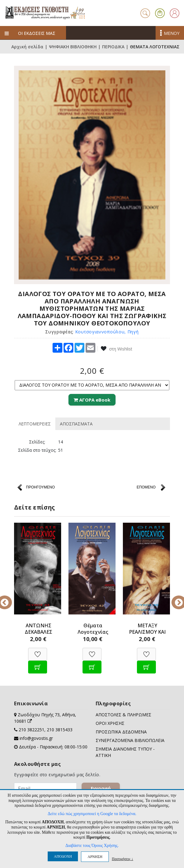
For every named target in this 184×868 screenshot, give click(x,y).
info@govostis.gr (36, 738)
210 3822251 (31, 730)
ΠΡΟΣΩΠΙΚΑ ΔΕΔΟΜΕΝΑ (121, 732)
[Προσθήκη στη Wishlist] (38, 651)
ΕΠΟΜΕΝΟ (146, 487)
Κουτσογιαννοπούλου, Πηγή (107, 332)
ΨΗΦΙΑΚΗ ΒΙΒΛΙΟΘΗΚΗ (73, 47)
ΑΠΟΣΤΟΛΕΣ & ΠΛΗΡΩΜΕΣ (123, 715)
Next (175, 598)
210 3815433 (60, 730)
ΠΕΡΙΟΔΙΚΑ (113, 47)
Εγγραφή (101, 788)
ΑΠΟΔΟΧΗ (63, 856)
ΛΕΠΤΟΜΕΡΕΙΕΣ (35, 424)
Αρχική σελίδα (27, 47)
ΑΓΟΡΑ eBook (92, 400)
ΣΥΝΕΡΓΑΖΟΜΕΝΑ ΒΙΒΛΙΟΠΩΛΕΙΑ (130, 740)
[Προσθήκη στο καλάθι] (38, 664)
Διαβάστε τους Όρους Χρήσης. (92, 846)
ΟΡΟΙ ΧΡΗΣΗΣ (110, 723)
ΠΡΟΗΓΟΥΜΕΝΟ (40, 487)
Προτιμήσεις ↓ (123, 859)
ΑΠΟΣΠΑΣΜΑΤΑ (76, 424)
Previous (9, 598)
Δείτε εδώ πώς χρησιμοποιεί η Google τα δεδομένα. (92, 814)
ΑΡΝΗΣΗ (95, 857)
